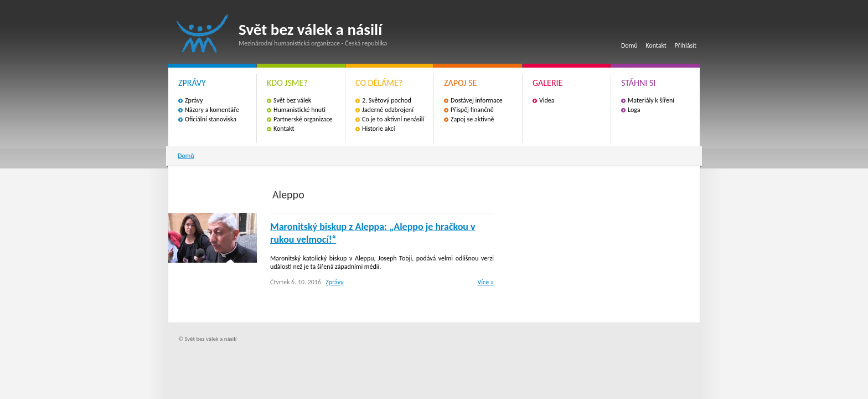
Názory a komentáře (212, 110)
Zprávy (194, 100)
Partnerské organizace (303, 119)
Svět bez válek (292, 100)
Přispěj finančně (472, 110)
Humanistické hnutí (299, 110)
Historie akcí (378, 129)
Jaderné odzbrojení (388, 110)
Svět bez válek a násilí (203, 34)
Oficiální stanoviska (211, 119)
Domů (629, 45)
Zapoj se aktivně (472, 119)
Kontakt (656, 45)
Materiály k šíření (651, 100)
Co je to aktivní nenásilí (393, 119)
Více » (486, 282)
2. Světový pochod (387, 100)
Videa (547, 100)
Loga (634, 110)
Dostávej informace (477, 100)
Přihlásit (686, 45)
